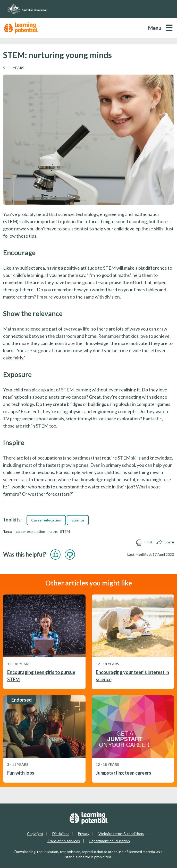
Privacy (84, 834)
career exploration (30, 531)
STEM (65, 531)
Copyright (35, 834)
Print (144, 542)
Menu (155, 28)
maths (53, 531)
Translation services (64, 841)
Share (165, 542)
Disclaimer (61, 834)
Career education (46, 520)
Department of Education (109, 841)
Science (78, 520)
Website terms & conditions (121, 834)
